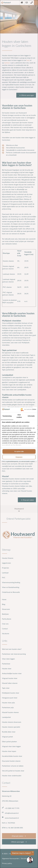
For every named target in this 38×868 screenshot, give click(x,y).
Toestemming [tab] (7, 416)
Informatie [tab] (31, 416)
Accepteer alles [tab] (19, 451)
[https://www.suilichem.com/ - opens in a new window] (28, 410)
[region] (17, 857)
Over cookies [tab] (19, 416)
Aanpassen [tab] (19, 457)
